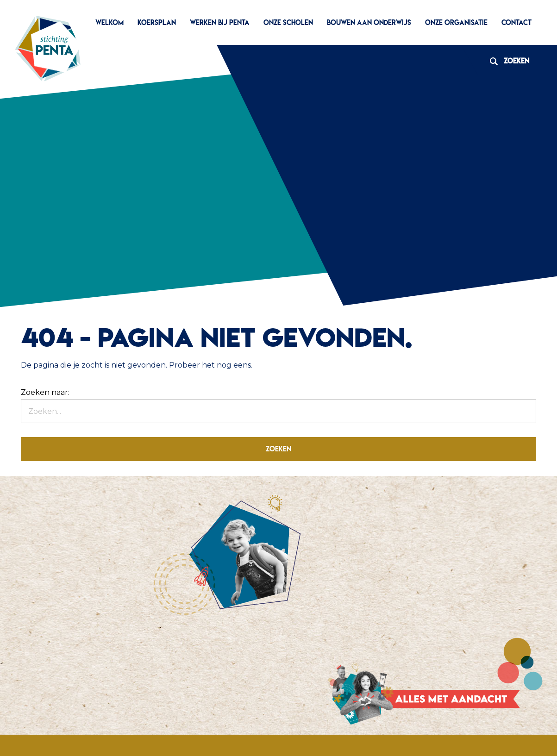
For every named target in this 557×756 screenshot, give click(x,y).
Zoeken (506, 61)
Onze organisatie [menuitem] (456, 22)
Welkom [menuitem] (110, 22)
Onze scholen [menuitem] (288, 22)
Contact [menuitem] (516, 22)
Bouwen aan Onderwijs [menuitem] (369, 22)
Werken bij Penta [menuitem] (220, 22)
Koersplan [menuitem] (157, 22)
